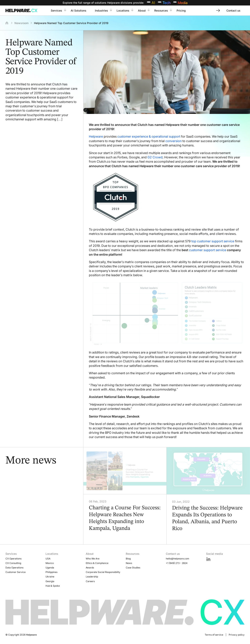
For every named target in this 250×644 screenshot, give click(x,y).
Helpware (96, 136)
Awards (90, 568)
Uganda (50, 568)
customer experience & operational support (149, 136)
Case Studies (133, 568)
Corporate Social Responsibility (103, 572)
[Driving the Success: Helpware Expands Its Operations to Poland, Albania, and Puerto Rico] (208, 471)
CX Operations (13, 559)
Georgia (50, 581)
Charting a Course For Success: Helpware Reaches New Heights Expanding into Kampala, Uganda (125, 518)
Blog (128, 559)
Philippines (51, 572)
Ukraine (50, 577)
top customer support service (213, 241)
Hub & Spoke (53, 586)
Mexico (50, 563)
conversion (174, 141)
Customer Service (16, 572)
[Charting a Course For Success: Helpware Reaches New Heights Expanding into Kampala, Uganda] (125, 471)
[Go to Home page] (22, 11)
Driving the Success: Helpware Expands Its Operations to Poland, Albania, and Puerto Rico (207, 518)
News (129, 563)
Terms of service (214, 635)
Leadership (92, 577)
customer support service (208, 250)
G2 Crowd (155, 157)
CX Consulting (13, 563)
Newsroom (21, 23)
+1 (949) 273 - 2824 (177, 563)
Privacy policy (237, 635)
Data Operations (14, 568)
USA (48, 559)
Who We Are (93, 559)
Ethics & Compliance (97, 563)
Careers (90, 581)
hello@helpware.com (178, 559)
